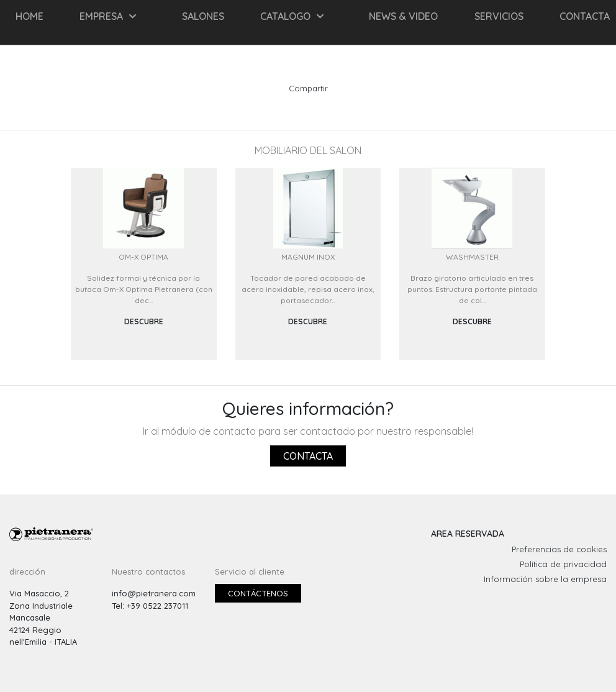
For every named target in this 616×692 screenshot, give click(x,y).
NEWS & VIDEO (403, 16)
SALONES (203, 16)
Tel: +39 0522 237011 (150, 606)
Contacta (308, 456)
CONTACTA (585, 16)
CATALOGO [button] (292, 16)
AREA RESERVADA (468, 534)
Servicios (499, 16)
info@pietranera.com (154, 593)
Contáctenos (258, 593)
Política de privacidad (563, 564)
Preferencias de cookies (559, 549)
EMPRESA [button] (108, 16)
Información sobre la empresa (545, 579)
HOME (29, 16)
